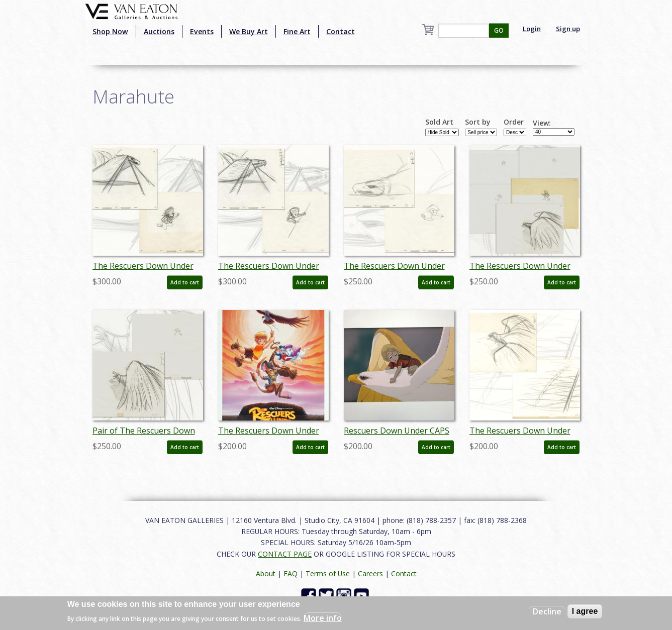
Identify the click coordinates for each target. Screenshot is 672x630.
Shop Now (110, 31)
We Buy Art (249, 31)
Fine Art (297, 31)
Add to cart (185, 282)
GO (499, 30)
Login (532, 29)
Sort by (478, 122)
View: (542, 123)
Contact (341, 31)
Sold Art (439, 122)
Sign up (568, 29)
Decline (547, 611)
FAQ (291, 573)
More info (323, 618)
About (266, 573)
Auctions (159, 31)
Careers (370, 573)
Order (514, 122)
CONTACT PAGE (285, 554)
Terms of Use (328, 573)
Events (202, 31)
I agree (585, 611)
